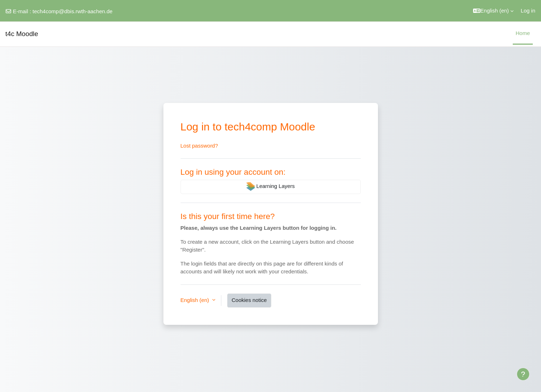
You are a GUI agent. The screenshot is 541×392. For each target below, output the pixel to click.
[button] (493, 11)
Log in (528, 11)
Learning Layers (271, 187)
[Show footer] (523, 374)
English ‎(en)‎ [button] (196, 300)
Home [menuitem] (523, 33)
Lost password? (199, 146)
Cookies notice (249, 300)
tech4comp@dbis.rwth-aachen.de (73, 11)
